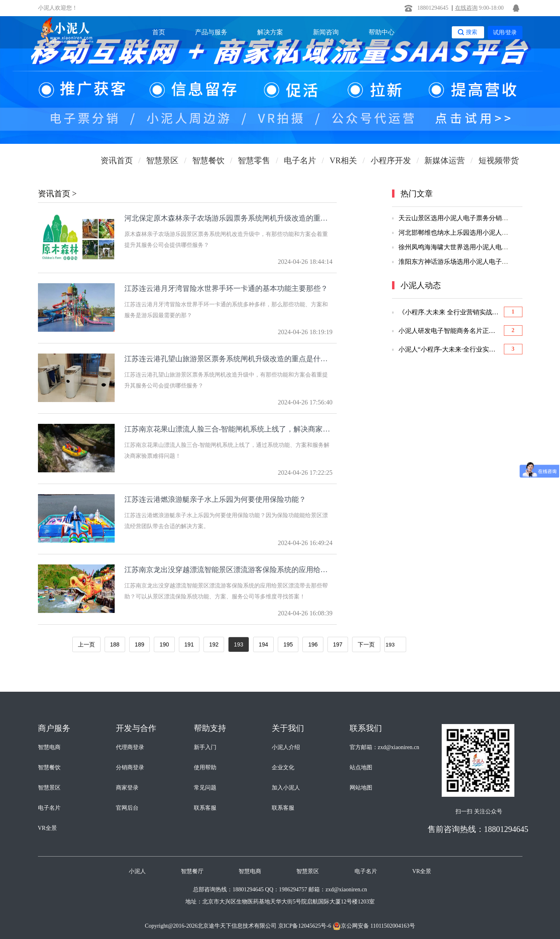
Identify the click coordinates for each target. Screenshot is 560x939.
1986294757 (293, 890)
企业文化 (283, 767)
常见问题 (205, 788)
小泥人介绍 (286, 747)
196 (313, 644)
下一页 (366, 644)
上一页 (86, 644)
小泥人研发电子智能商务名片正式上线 (449, 331)
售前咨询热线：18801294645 (478, 829)
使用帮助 (205, 767)
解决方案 (270, 32)
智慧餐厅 (192, 871)
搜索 (472, 32)
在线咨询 (466, 8)
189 (139, 644)
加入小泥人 (286, 788)
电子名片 (49, 808)
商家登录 (127, 788)
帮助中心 (382, 32)
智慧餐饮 (49, 767)
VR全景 (47, 828)
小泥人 (137, 871)
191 (189, 644)
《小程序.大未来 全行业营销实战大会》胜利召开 (449, 312)
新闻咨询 (326, 32)
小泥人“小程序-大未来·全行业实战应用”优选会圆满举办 (449, 349)
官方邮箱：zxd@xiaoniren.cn (385, 747)
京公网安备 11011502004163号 (374, 926)
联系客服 (205, 808)
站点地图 (361, 767)
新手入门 (205, 747)
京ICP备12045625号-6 (305, 926)
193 (238, 644)
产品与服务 (211, 32)
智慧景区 (49, 788)
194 (263, 644)
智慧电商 (49, 747)
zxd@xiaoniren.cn (346, 890)
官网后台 (127, 808)
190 (164, 644)
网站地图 (361, 788)
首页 (159, 32)
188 (115, 644)
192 (214, 644)
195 (288, 644)
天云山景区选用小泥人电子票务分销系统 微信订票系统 (477, 218)
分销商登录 (130, 767)
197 (338, 644)
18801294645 (433, 8)
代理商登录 (130, 747)
